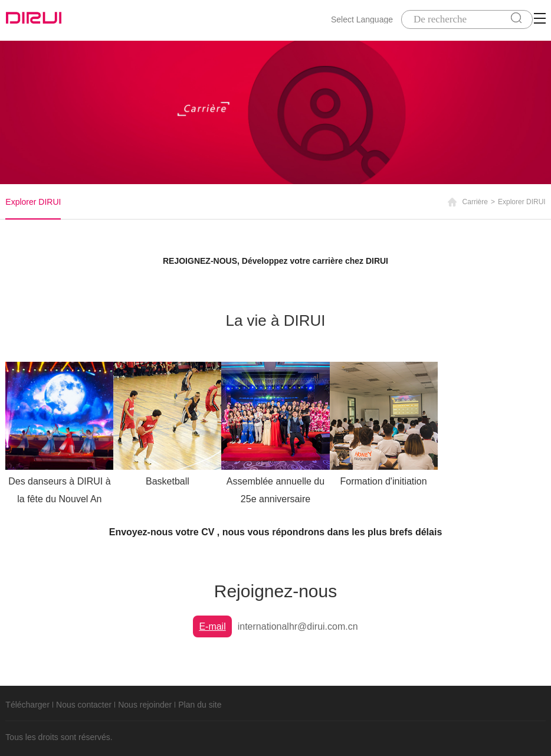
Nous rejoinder (145, 705)
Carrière (475, 202)
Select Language (362, 19)
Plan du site (200, 705)
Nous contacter (84, 705)
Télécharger (27, 705)
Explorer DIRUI (33, 202)
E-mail (212, 626)
